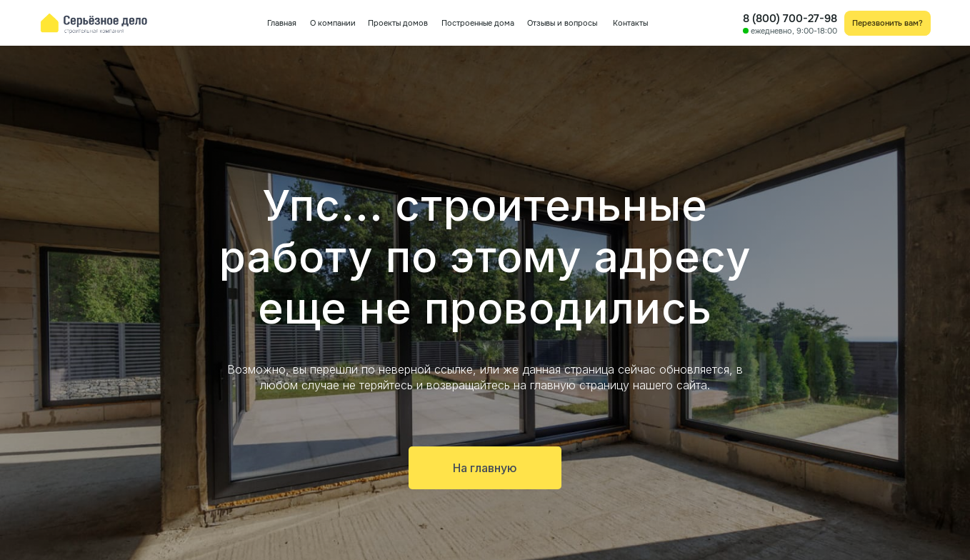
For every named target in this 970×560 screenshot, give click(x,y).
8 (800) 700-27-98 (790, 19)
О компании (333, 23)
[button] (888, 23)
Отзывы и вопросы (562, 23)
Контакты (630, 23)
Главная (282, 23)
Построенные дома (478, 23)
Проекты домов (398, 23)
